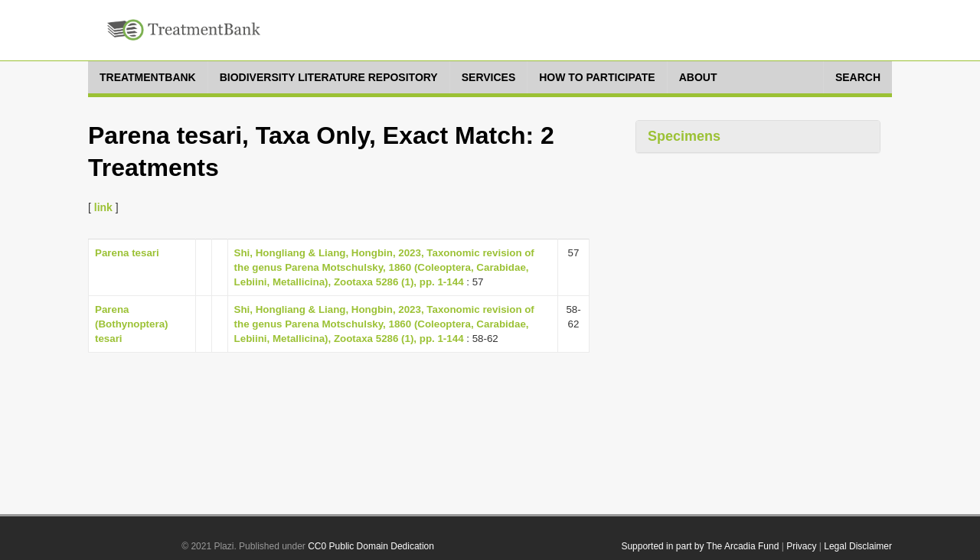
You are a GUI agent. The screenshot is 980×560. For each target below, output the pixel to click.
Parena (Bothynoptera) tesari (132, 324)
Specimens (684, 136)
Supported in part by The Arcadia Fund (700, 546)
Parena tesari (127, 253)
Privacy (801, 546)
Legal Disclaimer (858, 546)
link (103, 207)
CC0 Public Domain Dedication (371, 546)
